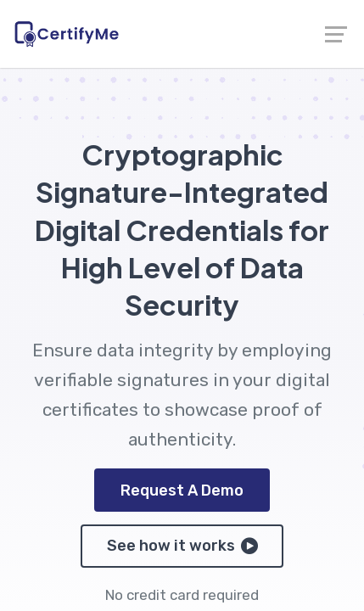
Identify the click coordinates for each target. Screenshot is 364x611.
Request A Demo (182, 490)
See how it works (182, 546)
